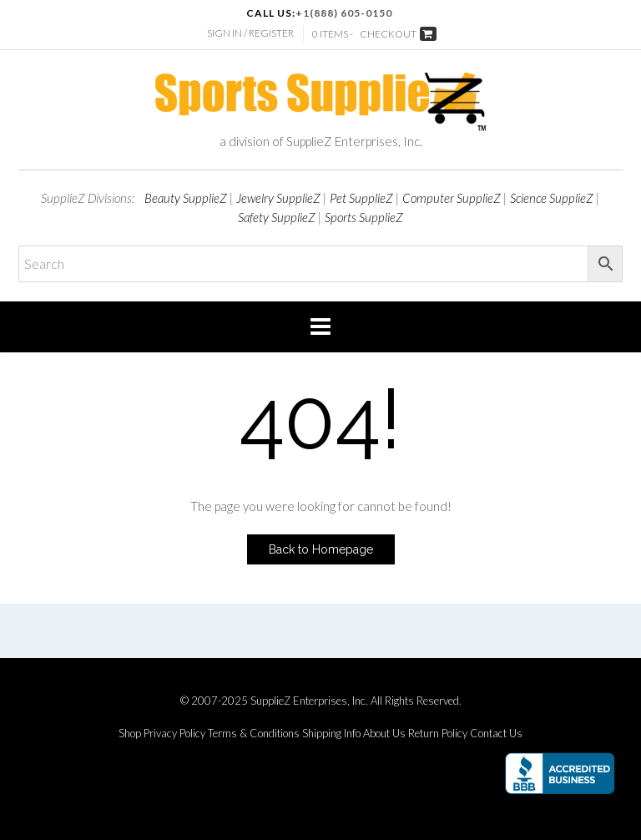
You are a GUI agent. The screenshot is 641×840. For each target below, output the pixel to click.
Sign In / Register (250, 33)
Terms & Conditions (254, 734)
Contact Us (496, 734)
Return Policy (438, 734)
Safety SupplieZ (277, 217)
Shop (130, 734)
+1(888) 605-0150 (344, 13)
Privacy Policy (174, 734)
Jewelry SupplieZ (278, 198)
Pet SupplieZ (361, 198)
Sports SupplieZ (364, 217)
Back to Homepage (321, 549)
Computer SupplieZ (452, 198)
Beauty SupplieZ (186, 198)
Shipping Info (331, 734)
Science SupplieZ (552, 198)
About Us (384, 734)
